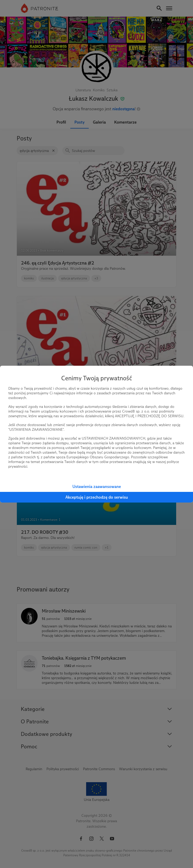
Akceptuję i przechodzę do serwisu (97, 497)
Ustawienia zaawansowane (97, 487)
